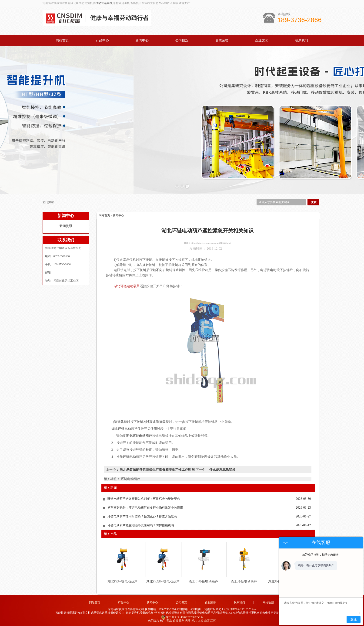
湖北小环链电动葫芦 (204, 581)
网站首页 (62, 40)
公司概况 (182, 40)
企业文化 (262, 40)
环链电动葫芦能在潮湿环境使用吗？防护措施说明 (141, 525)
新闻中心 (142, 40)
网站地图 (268, 602)
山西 (207, 621)
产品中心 (102, 40)
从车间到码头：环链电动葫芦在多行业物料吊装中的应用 (145, 508)
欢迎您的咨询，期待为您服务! (321, 555)
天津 (188, 621)
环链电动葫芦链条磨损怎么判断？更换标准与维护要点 (144, 499)
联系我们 (301, 40)
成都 (175, 621)
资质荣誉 (222, 40)
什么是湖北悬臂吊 (222, 470)
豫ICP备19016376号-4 (243, 609)
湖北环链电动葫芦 (244, 581)
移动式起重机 (104, 3)
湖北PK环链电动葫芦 (123, 581)
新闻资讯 (66, 226)
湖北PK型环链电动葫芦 (163, 581)
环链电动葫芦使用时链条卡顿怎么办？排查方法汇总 (142, 516)
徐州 (182, 621)
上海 (200, 621)
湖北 (194, 621)
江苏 (213, 621)
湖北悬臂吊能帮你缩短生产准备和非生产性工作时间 (157, 470)
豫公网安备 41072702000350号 (182, 617)
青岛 (169, 621)
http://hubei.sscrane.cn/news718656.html (211, 243)
